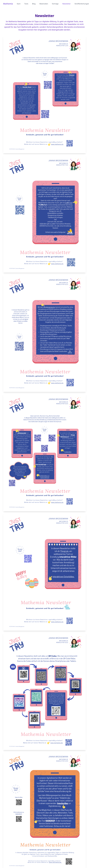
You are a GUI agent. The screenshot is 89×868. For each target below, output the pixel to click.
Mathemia (8, 4)
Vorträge (55, 4)
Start (19, 4)
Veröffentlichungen (82, 4)
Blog (34, 4)
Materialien (44, 4)
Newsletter (67, 4)
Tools (26, 4)
